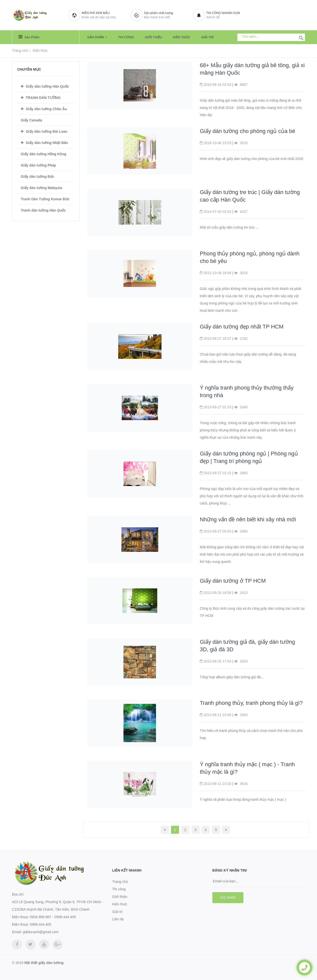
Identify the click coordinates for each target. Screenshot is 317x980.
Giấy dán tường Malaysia (41, 188)
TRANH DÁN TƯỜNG (43, 98)
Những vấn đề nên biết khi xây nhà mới (248, 519)
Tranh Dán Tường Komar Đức (45, 199)
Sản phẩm (29, 37)
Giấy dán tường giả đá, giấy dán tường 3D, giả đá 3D (247, 646)
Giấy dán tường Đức (38, 177)
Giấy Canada (31, 120)
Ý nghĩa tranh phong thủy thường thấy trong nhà (247, 391)
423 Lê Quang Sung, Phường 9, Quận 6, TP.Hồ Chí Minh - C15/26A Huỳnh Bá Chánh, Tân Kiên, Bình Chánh (57, 906)
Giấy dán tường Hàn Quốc (47, 86)
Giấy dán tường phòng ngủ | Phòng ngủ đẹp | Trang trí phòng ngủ (249, 457)
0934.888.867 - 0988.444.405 (53, 917)
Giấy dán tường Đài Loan (47, 131)
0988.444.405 (41, 924)
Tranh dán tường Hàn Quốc (43, 210)
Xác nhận (228, 898)
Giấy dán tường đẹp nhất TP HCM (242, 327)
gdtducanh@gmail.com (41, 932)
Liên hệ (118, 919)
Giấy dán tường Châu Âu (46, 109)
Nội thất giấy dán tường (44, 963)
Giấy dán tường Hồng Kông (44, 154)
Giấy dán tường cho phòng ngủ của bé (248, 131)
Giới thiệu (153, 37)
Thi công (126, 37)
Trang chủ (20, 51)
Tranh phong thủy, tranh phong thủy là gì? (251, 703)
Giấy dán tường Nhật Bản (47, 143)
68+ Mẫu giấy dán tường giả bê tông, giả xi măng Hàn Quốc (252, 69)
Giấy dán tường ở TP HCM (233, 581)
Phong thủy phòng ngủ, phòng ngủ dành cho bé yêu (250, 257)
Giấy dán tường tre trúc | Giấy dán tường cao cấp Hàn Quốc (250, 196)
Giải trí (208, 37)
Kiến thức (182, 37)
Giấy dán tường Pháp (38, 165)
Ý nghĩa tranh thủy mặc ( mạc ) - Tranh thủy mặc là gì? (247, 768)
